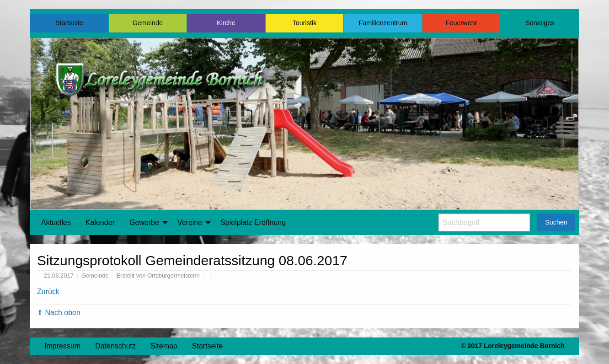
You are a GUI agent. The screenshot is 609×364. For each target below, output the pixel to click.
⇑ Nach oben (59, 313)
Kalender (100, 222)
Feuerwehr (462, 23)
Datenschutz (115, 346)
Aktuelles (56, 222)
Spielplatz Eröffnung (253, 222)
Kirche (226, 23)
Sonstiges (540, 23)
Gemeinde (148, 23)
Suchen (556, 222)
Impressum (62, 346)
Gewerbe (144, 222)
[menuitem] (56, 223)
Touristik (305, 23)
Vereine (190, 222)
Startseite (69, 23)
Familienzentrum (383, 23)
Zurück (48, 292)
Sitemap (164, 346)
